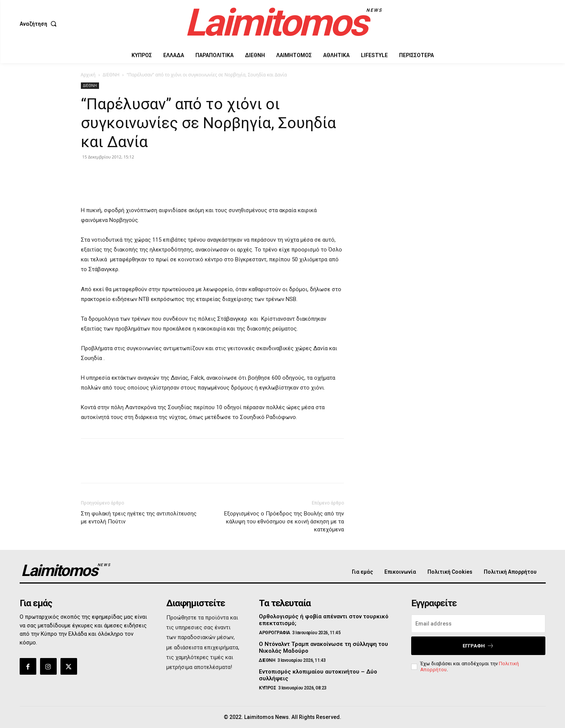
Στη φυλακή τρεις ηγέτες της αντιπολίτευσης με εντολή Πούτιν (139, 518)
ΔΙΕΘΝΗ (111, 75)
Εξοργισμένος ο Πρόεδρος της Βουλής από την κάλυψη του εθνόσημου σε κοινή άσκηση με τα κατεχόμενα (284, 522)
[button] (40, 24)
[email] (478, 624)
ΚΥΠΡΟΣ (267, 688)
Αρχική (88, 75)
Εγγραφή (478, 646)
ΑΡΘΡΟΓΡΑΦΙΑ (275, 633)
